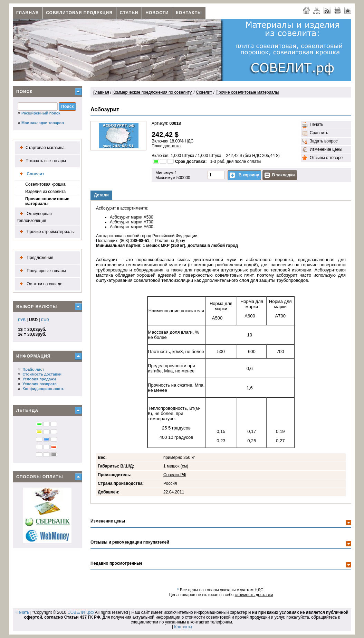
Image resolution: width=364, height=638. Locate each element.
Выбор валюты (37, 307)
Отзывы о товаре (322, 158)
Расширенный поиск (41, 113)
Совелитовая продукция (79, 13)
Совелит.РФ (175, 475)
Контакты (189, 13)
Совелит (31, 174)
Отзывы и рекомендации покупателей (130, 542)
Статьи (129, 13)
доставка (172, 146)
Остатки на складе (40, 284)
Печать (313, 125)
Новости (157, 13)
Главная (27, 13)
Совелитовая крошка (45, 184)
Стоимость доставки (42, 374)
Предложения (35, 258)
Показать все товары (41, 161)
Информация (33, 356)
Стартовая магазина (41, 148)
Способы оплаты (40, 477)
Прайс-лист (33, 369)
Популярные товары (41, 271)
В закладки (280, 175)
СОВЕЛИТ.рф (80, 612)
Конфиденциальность (43, 389)
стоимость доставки (254, 595)
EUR (45, 320)
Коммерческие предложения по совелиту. (153, 92)
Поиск (25, 92)
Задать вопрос (320, 141)
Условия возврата (40, 384)
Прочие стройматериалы (46, 232)
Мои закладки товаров (43, 123)
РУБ (22, 320)
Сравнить (315, 133)
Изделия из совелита (45, 192)
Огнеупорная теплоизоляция (34, 216)
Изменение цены (322, 150)
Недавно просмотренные (116, 563)
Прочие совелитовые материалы (47, 201)
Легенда (27, 410)
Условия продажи (39, 379)
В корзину (244, 175)
